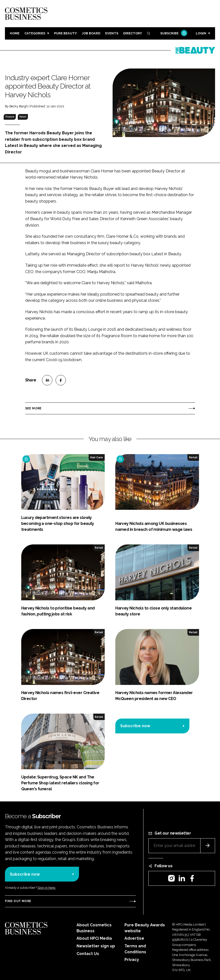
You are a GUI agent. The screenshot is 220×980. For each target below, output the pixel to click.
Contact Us (88, 954)
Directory (133, 33)
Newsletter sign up (96, 946)
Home (15, 33)
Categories (35, 33)
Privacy (132, 960)
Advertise (134, 938)
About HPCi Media (94, 938)
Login (201, 33)
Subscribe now (135, 726)
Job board (91, 33)
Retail (23, 117)
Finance (10, 117)
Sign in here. (47, 888)
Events (112, 33)
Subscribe (173, 34)
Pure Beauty (65, 33)
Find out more (18, 901)
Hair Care (97, 457)
